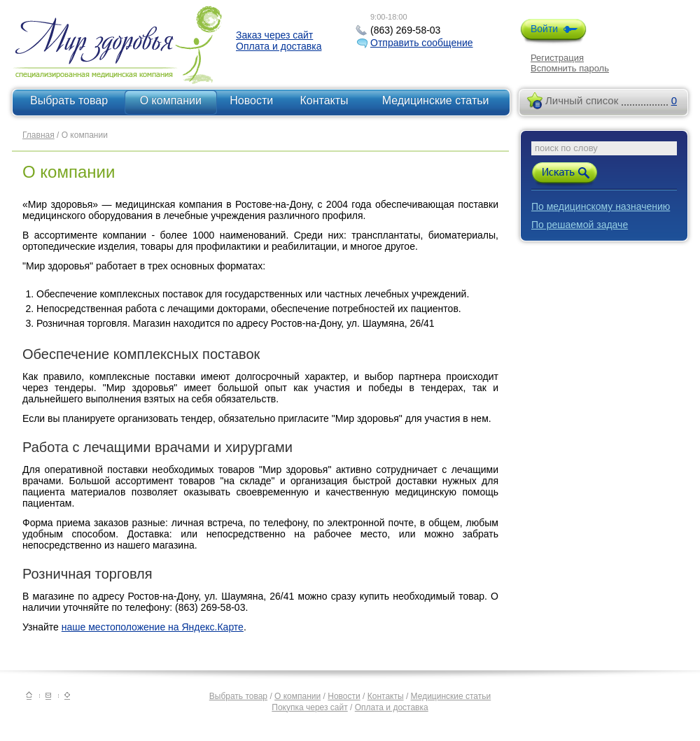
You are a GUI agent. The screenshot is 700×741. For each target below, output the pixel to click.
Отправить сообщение (422, 43)
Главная (38, 135)
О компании (171, 100)
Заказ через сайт (274, 35)
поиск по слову (566, 148)
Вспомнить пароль (570, 68)
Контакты (324, 100)
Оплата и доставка (279, 46)
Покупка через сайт (309, 707)
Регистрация (557, 58)
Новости (251, 100)
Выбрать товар (69, 100)
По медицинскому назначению (601, 206)
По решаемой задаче (580, 225)
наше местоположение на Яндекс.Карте (153, 627)
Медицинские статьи (436, 100)
